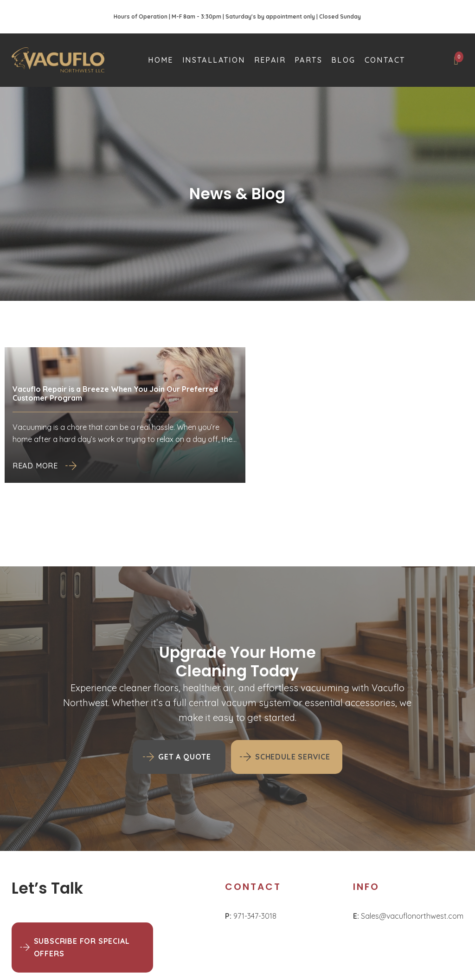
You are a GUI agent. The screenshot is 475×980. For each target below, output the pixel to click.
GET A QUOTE (185, 757)
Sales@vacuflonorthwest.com (408, 916)
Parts (308, 60)
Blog (343, 60)
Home (161, 60)
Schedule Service (293, 757)
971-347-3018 (251, 916)
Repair (270, 60)
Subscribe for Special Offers (82, 947)
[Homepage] (58, 60)
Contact (385, 60)
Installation (214, 60)
